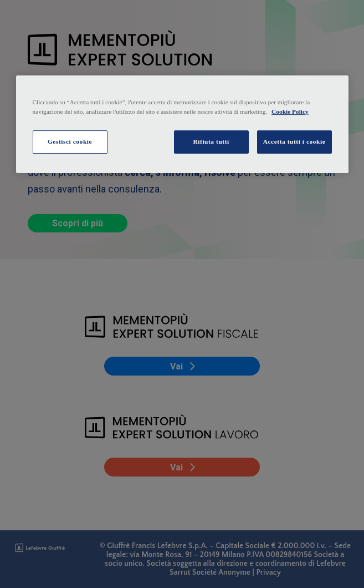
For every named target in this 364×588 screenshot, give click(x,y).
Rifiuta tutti (211, 141)
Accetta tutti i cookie (294, 141)
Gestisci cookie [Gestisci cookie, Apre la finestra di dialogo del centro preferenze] (70, 141)
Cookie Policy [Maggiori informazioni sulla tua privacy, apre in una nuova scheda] (290, 111)
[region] (182, 124)
